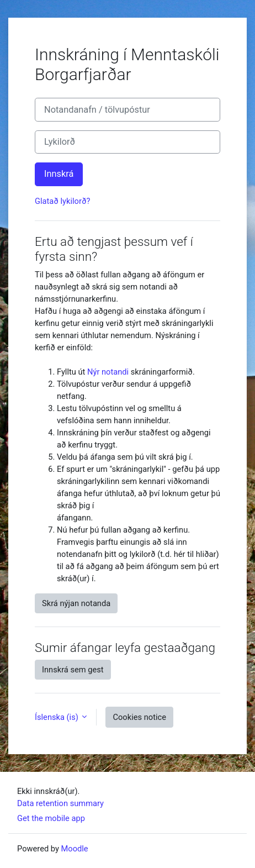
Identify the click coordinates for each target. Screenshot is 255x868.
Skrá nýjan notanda (76, 603)
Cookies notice (139, 717)
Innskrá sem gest (73, 670)
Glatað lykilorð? (62, 201)
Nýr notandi (108, 372)
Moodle (75, 849)
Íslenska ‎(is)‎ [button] (57, 717)
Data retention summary (60, 803)
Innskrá (59, 174)
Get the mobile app (51, 818)
